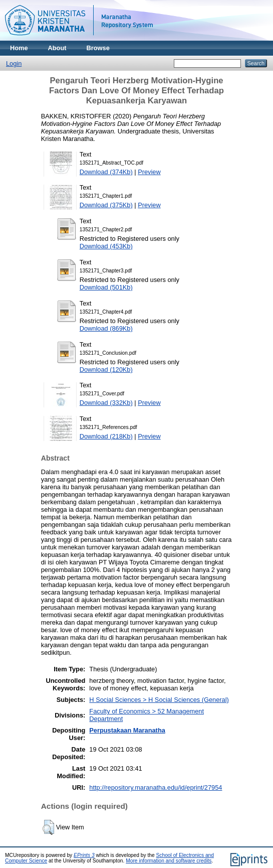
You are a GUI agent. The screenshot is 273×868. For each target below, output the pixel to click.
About (57, 48)
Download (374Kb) (106, 172)
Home (19, 48)
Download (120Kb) (106, 370)
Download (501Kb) (106, 287)
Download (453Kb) (106, 246)
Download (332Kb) (106, 403)
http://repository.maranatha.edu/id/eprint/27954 (156, 787)
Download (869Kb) (106, 328)
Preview (149, 172)
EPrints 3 (84, 855)
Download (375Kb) (106, 205)
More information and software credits (169, 861)
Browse (98, 48)
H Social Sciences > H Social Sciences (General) (159, 700)
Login (14, 63)
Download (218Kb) (106, 436)
